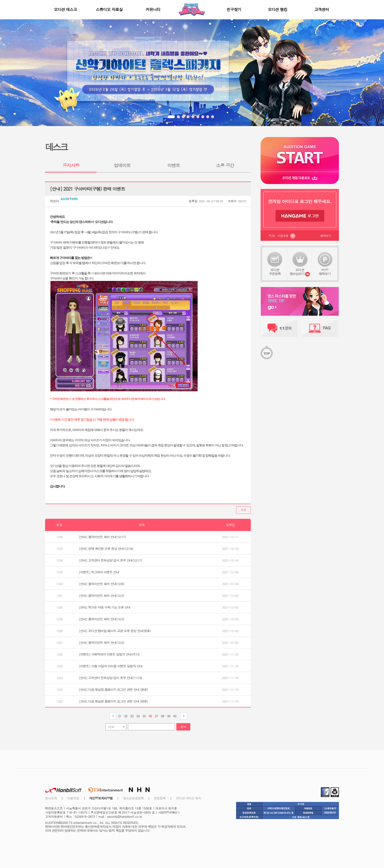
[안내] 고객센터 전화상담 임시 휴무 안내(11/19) (110, 678)
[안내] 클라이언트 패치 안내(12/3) (102, 596)
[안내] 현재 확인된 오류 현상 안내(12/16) (106, 549)
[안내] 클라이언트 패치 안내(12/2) (102, 642)
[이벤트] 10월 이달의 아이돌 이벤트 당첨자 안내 (111, 666)
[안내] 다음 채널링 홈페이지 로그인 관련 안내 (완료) (113, 689)
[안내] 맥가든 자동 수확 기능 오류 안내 (105, 607)
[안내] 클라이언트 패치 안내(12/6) (102, 584)
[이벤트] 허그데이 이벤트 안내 (99, 572)
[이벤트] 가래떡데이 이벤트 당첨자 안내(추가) (109, 654)
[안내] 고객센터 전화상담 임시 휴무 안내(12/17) (110, 560)
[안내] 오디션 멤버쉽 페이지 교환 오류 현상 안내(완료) (115, 631)
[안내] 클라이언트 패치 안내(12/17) (102, 537)
